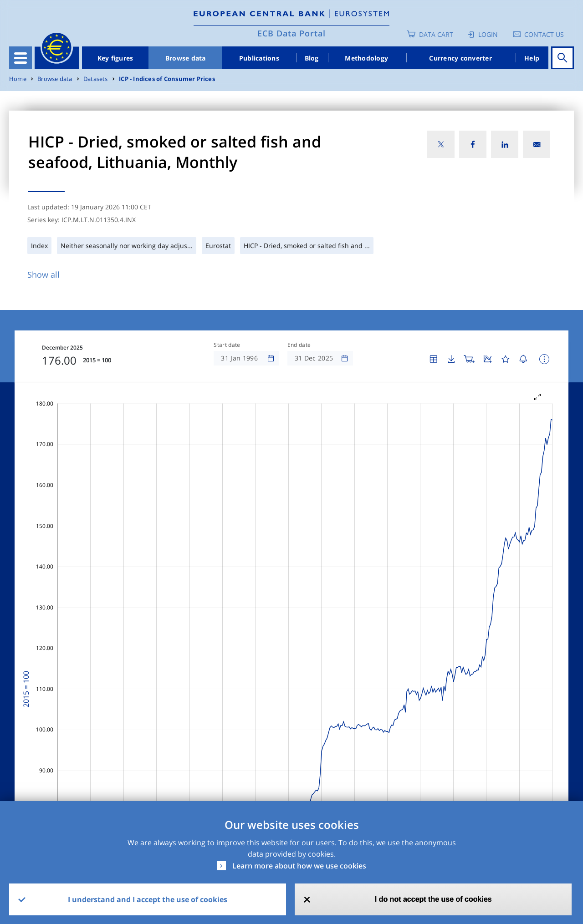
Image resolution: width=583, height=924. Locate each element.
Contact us (544, 34)
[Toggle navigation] (20, 58)
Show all (43, 274)
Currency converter (460, 58)
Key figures (115, 58)
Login (488, 34)
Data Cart (436, 34)
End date (299, 345)
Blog (312, 58)
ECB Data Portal (291, 33)
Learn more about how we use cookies (299, 866)
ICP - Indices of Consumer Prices (167, 79)
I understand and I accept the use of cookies (148, 899)
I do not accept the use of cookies (433, 899)
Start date (227, 345)
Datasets (96, 79)
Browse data (186, 58)
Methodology (366, 58)
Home (18, 79)
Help (532, 58)
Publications (259, 58)
